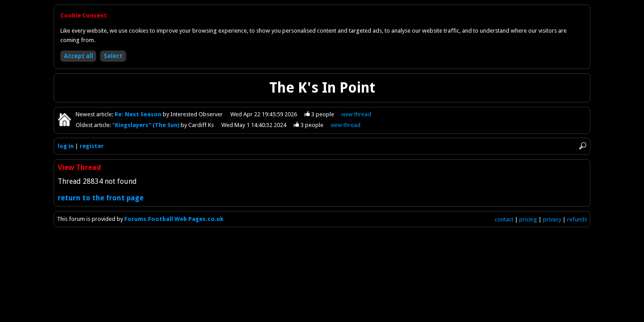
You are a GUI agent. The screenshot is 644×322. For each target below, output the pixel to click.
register (92, 146)
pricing (528, 219)
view (356, 114)
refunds (577, 219)
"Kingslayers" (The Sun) (146, 125)
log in (66, 146)
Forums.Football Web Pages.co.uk (174, 219)
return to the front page (101, 198)
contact (504, 219)
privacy (552, 219)
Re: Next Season (139, 114)
